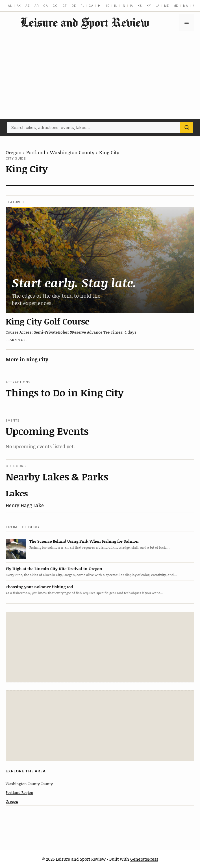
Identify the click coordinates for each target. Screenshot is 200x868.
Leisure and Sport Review (85, 22)
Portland (36, 152)
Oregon (14, 152)
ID (108, 6)
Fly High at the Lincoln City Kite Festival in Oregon (54, 569)
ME (167, 6)
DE (74, 6)
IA (132, 6)
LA (157, 6)
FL (82, 6)
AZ (28, 6)
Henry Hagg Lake (25, 505)
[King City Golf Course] (100, 260)
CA (46, 6)
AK (19, 6)
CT (65, 6)
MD (176, 6)
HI (100, 6)
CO (55, 6)
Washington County (72, 152)
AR (37, 6)
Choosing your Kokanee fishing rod (39, 587)
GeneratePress (144, 859)
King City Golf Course (48, 321)
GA (91, 6)
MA (186, 6)
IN (124, 6)
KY (149, 6)
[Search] (187, 127)
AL (10, 6)
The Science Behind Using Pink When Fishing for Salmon (84, 541)
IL (116, 6)
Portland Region (19, 792)
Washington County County (29, 784)
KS (140, 6)
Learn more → (19, 340)
